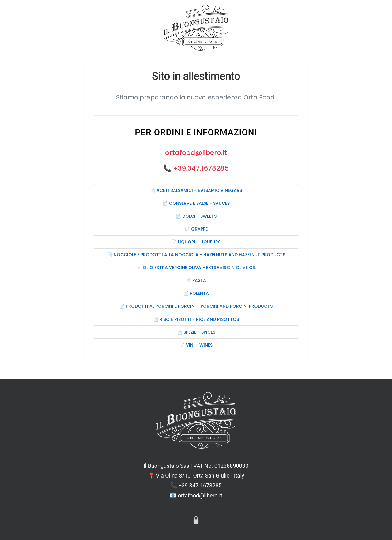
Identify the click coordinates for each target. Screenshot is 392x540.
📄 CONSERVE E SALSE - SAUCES (196, 203)
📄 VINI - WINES (196, 345)
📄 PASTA (196, 280)
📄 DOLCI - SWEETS (196, 216)
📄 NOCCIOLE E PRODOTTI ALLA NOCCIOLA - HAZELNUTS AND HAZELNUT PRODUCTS (196, 255)
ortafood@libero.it (196, 153)
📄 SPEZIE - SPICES (196, 332)
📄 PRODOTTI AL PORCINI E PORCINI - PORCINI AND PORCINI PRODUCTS (196, 306)
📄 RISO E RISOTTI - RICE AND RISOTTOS (196, 319)
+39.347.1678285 (201, 168)
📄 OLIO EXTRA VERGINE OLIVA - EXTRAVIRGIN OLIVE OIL (196, 268)
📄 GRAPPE (196, 229)
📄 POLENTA (196, 293)
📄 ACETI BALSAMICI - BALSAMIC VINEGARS (196, 190)
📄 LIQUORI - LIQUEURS (196, 242)
